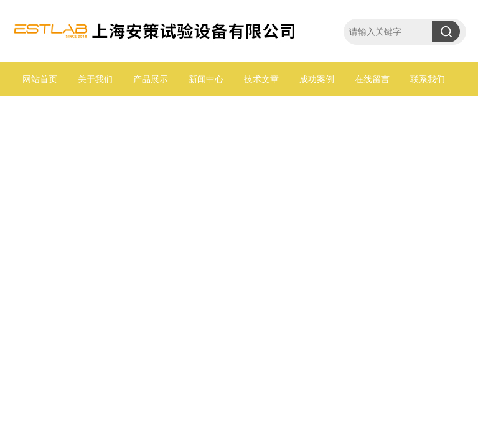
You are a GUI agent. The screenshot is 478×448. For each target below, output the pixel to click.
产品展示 (151, 79)
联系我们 (428, 79)
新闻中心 (206, 79)
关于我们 (95, 79)
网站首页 (40, 79)
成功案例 (317, 79)
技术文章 (261, 79)
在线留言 (372, 79)
